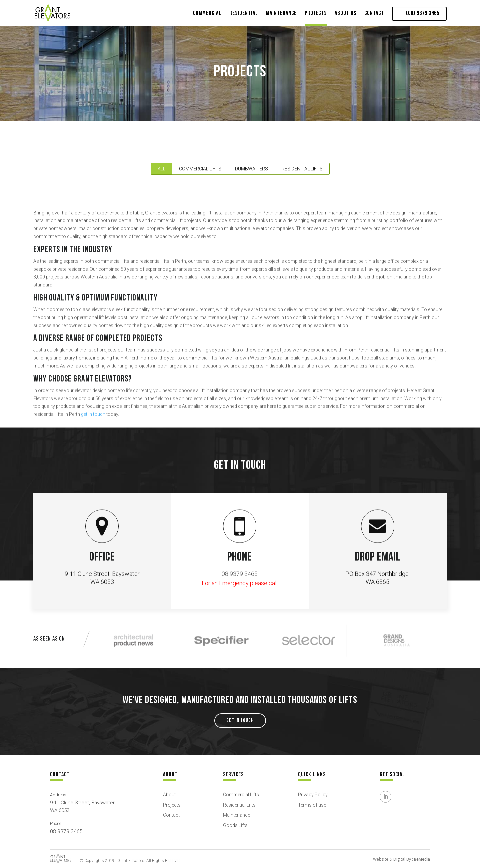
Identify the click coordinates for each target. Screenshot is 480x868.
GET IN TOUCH (240, 720)
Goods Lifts (235, 825)
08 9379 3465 (240, 574)
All (161, 169)
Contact (374, 13)
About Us (345, 13)
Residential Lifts (302, 169)
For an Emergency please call (240, 583)
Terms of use (312, 805)
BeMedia (422, 859)
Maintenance (281, 13)
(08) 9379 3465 (423, 14)
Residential (244, 13)
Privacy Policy (313, 795)
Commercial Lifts (200, 169)
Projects (316, 13)
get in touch (93, 414)
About (169, 795)
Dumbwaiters (251, 169)
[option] (133, 641)
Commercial (207, 13)
